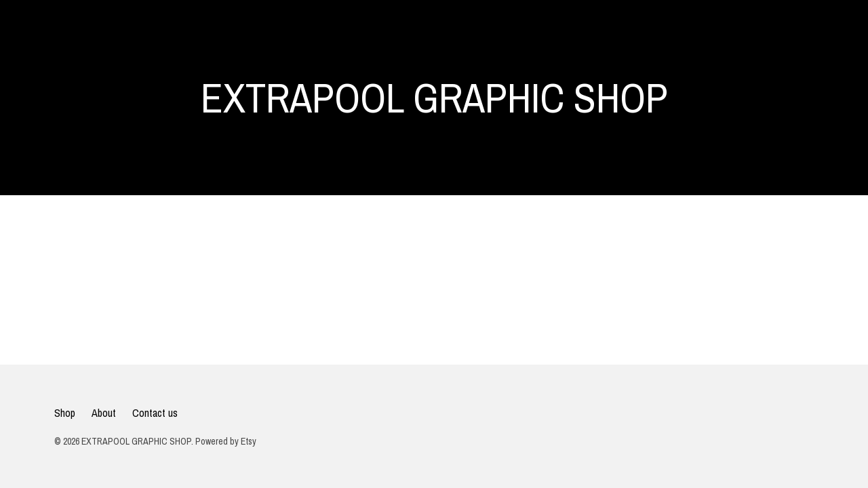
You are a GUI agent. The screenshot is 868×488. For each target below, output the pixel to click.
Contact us (155, 413)
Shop (65, 413)
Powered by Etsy (226, 441)
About (104, 413)
